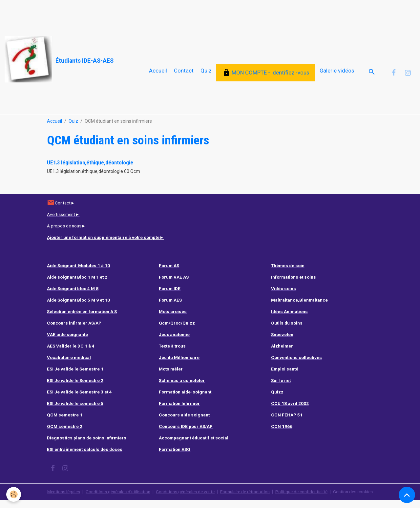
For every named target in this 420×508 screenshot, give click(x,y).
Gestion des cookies (361, 499)
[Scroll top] (407, 495)
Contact (184, 74)
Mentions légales (56, 499)
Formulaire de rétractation (248, 499)
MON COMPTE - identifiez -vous (266, 77)
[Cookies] (14, 494)
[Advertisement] (119, 15)
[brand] (59, 60)
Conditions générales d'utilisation (113, 499)
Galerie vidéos (337, 74)
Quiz (206, 74)
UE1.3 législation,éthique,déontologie (90, 170)
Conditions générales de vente (184, 499)
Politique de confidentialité (308, 499)
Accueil (158, 74)
